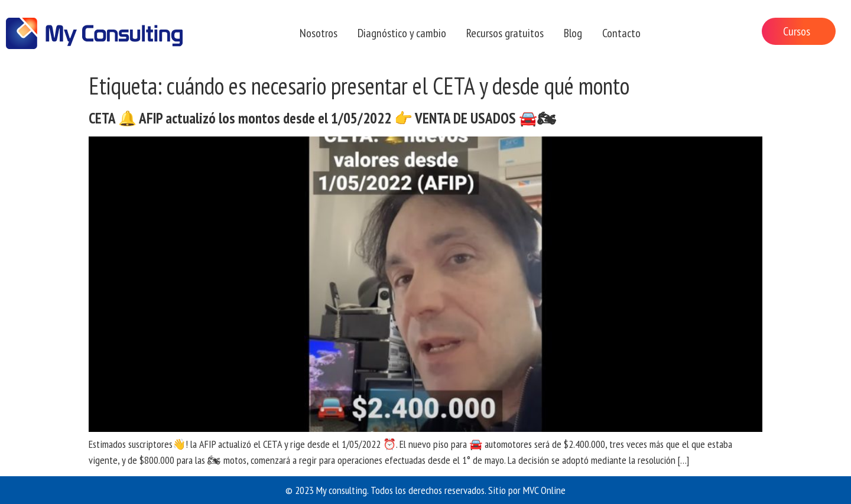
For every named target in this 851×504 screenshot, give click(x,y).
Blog (573, 33)
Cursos (797, 31)
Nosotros (319, 33)
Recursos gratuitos (505, 33)
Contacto (621, 33)
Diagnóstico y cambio (402, 33)
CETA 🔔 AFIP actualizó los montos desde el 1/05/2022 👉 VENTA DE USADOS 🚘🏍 (322, 118)
